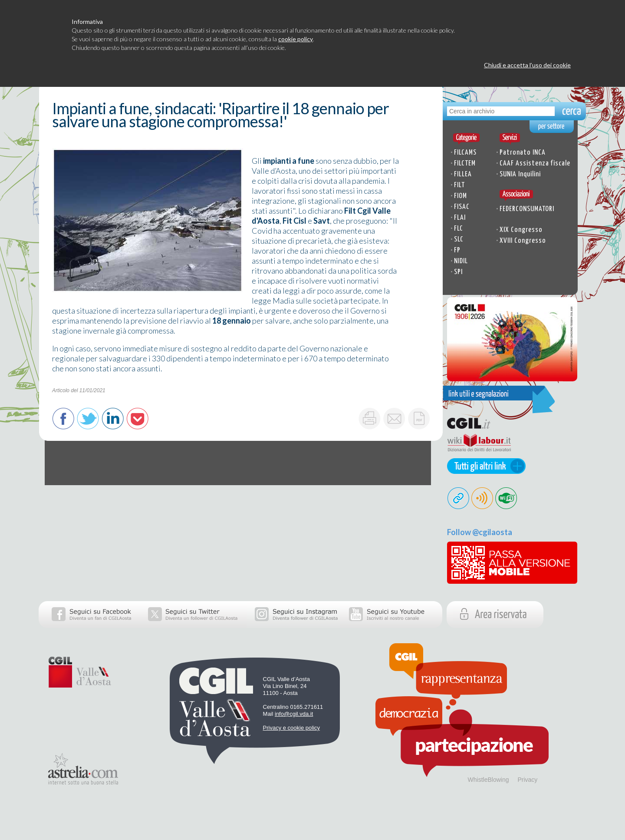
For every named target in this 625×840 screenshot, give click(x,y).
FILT (459, 185)
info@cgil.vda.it (294, 714)
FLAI (460, 218)
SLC (459, 240)
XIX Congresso (521, 230)
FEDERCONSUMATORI (527, 209)
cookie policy (296, 39)
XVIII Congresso (523, 241)
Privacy (527, 780)
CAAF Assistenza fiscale (535, 164)
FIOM (461, 196)
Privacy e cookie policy (292, 728)
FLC (459, 229)
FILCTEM (465, 164)
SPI (458, 272)
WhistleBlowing (488, 780)
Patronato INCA (523, 153)
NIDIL (461, 261)
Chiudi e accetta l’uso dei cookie (527, 65)
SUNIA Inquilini (520, 174)
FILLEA (463, 174)
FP (457, 250)
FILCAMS (465, 153)
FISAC (462, 207)
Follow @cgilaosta (480, 532)
